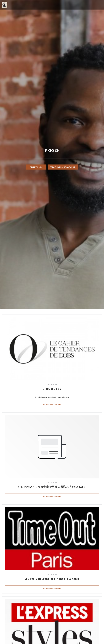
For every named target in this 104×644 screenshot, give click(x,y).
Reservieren (36, 167)
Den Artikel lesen (66, 404)
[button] (99, 5)
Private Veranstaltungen (63, 167)
